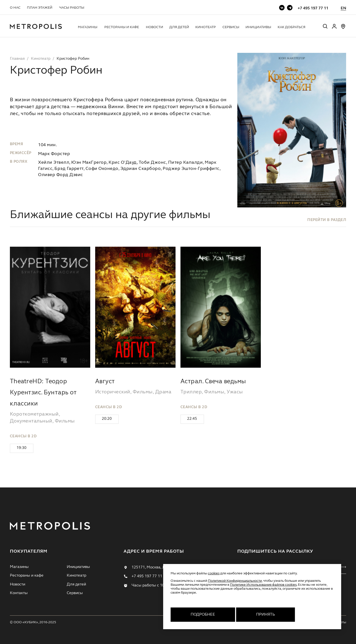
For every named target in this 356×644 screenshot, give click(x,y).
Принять (266, 615)
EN (343, 8)
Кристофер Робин (73, 59)
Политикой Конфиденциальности (235, 581)
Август (105, 382)
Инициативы (258, 27)
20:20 (107, 419)
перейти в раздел (327, 220)
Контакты (19, 593)
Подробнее (203, 615)
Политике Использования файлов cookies (263, 585)
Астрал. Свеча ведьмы (213, 382)
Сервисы (231, 27)
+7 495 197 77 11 (313, 8)
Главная (17, 59)
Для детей (179, 27)
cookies (214, 573)
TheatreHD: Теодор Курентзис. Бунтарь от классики (43, 393)
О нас (15, 8)
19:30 (22, 448)
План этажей (40, 8)
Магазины (88, 27)
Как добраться (291, 27)
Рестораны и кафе (122, 27)
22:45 (192, 419)
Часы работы (72, 8)
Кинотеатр (206, 27)
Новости (155, 27)
